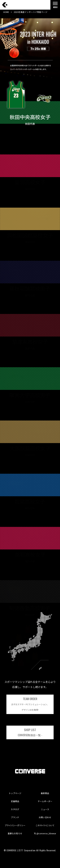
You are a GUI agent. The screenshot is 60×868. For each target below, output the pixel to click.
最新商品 (45, 793)
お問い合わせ (45, 817)
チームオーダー (45, 801)
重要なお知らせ (15, 833)
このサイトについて (45, 825)
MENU (55, 6)
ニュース (45, 809)
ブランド (15, 817)
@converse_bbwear (45, 833)
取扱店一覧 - (30, 732)
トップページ (15, 793)
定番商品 (15, 801)
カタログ (15, 809)
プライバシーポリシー (15, 825)
